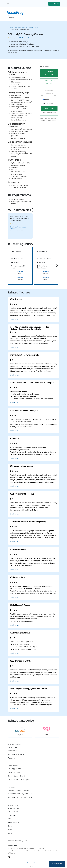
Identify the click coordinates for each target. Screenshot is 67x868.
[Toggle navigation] (58, 13)
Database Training (21, 27)
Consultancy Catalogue (19, 780)
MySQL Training (34, 27)
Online (47, 99)
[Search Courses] (32, 17)
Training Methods (16, 754)
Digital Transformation (19, 790)
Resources (13, 758)
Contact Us (54, 4)
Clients (11, 819)
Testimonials (14, 822)
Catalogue (13, 747)
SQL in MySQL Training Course (20, 30)
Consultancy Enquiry (17, 776)
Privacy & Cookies (34, 863)
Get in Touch (57, 864)
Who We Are (14, 808)
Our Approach (15, 769)
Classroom (49, 103)
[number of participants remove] (43, 96)
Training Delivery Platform (20, 797)
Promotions (13, 751)
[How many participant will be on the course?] (49, 96)
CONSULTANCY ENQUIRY (49, 82)
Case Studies (14, 772)
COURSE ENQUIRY (49, 73)
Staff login (33, 867)
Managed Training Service (20, 794)
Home (11, 27)
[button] (57, 266)
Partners (12, 815)
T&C (10, 833)
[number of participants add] (55, 96)
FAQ (10, 830)
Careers (12, 826)
